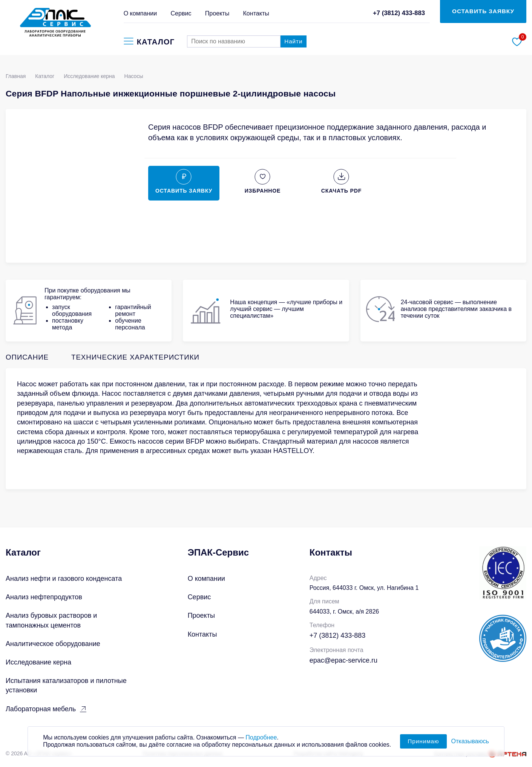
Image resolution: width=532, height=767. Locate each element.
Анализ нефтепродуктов (44, 597)
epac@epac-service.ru (343, 660)
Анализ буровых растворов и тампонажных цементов (51, 620)
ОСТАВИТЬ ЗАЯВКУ (483, 11)
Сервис (181, 13)
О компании (140, 13)
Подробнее (261, 741)
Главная (16, 76)
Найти (293, 41)
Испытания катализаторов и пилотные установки (66, 685)
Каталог (45, 76)
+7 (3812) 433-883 (399, 13)
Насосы (134, 76)
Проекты (217, 13)
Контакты (256, 13)
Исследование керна (89, 76)
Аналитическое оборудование (53, 644)
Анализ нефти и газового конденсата (64, 579)
